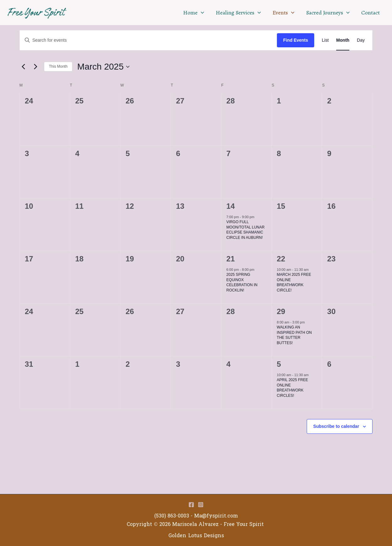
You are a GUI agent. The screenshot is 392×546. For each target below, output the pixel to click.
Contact (371, 13)
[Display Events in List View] (325, 40)
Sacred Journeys (328, 13)
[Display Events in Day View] (361, 40)
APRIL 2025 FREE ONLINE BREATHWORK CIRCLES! (293, 388)
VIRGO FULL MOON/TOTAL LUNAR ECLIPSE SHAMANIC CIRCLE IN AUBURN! (246, 230)
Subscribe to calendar (336, 426)
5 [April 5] (279, 364)
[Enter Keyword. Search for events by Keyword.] (148, 40)
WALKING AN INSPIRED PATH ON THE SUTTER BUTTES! (294, 335)
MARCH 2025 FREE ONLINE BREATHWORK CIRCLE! (294, 282)
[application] (203, 13)
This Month (58, 66)
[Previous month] (23, 67)
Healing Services (240, 13)
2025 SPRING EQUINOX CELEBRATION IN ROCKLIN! (242, 282)
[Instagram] (201, 505)
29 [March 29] (281, 311)
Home (196, 13)
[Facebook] (191, 505)
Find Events (296, 40)
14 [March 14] (231, 206)
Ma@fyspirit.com (216, 516)
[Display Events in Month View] (343, 40)
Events (284, 13)
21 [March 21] (231, 259)
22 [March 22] (281, 259)
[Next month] (35, 67)
